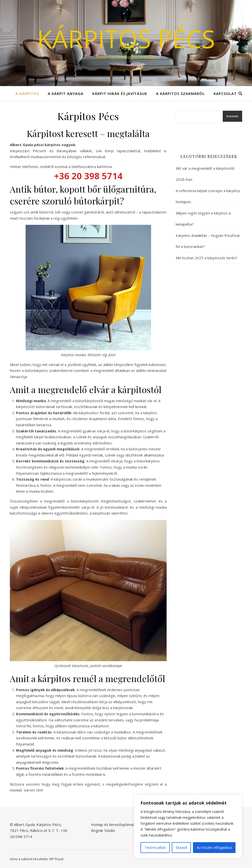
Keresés (232, 116)
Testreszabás (155, 847)
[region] (188, 826)
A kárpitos (27, 93)
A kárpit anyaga (66, 93)
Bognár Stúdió (103, 830)
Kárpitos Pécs (126, 39)
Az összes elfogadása (214, 847)
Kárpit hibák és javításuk (120, 93)
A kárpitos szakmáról (180, 93)
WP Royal (56, 859)
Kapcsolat (225, 93)
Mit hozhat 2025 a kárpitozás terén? (206, 258)
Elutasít (181, 847)
